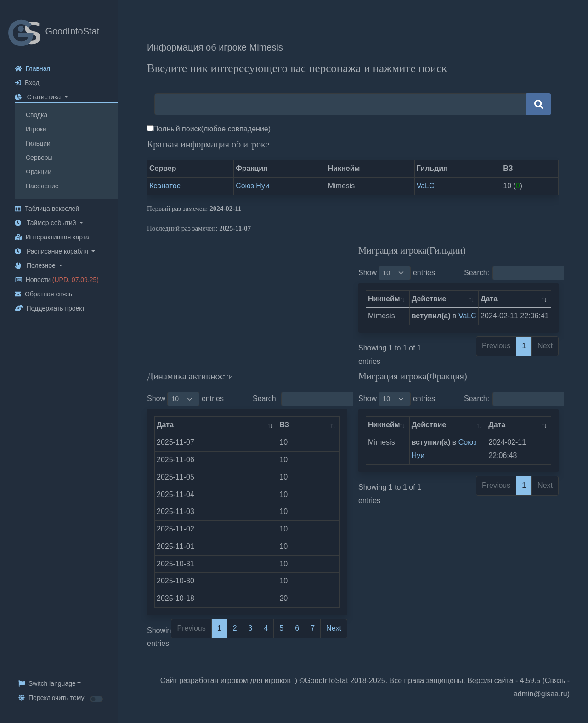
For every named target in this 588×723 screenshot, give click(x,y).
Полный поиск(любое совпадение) (212, 129)
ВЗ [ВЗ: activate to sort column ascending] (284, 425)
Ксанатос (165, 186)
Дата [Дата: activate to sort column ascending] (489, 299)
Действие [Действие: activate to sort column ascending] (429, 299)
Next (334, 628)
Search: (523, 273)
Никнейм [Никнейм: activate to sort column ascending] (384, 299)
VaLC (426, 186)
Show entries (397, 273)
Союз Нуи (252, 186)
